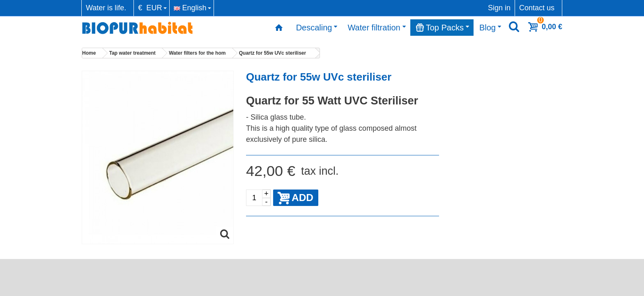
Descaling (317, 28)
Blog (490, 28)
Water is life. (106, 8)
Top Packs (443, 28)
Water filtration (377, 28)
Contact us (537, 8)
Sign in (499, 8)
